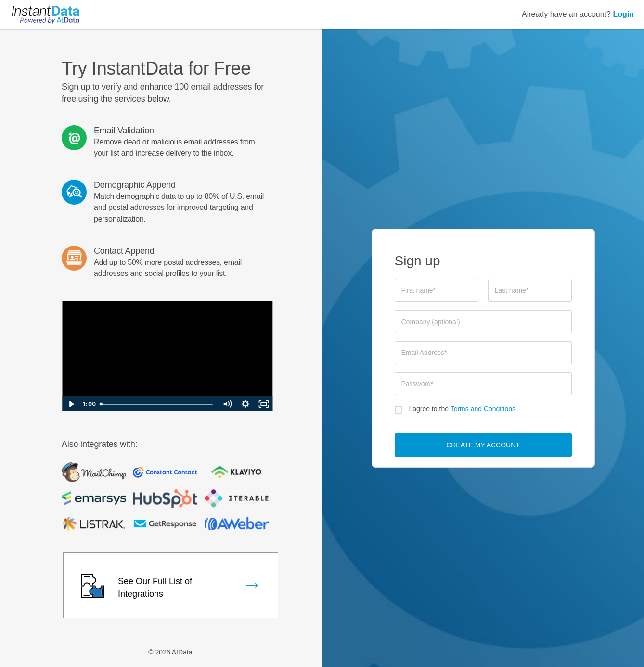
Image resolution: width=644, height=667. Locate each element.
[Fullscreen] (264, 404)
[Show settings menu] (245, 404)
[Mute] (227, 404)
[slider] (157, 404)
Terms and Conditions (483, 409)
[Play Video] (71, 404)
